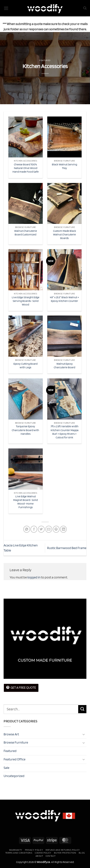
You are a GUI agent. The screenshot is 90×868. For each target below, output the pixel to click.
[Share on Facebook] (34, 529)
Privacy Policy (34, 850)
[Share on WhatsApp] (27, 529)
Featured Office (15, 759)
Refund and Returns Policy (63, 850)
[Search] (85, 8)
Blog (82, 853)
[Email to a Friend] (49, 529)
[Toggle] (84, 734)
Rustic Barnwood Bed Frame (67, 548)
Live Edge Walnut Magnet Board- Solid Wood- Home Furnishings (25, 502)
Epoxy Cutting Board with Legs (25, 366)
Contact (51, 856)
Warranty (16, 850)
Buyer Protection (65, 853)
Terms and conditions (19, 853)
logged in (34, 577)
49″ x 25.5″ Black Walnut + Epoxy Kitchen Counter (64, 299)
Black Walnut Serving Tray (64, 166)
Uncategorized (14, 776)
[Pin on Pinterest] (56, 529)
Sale (6, 768)
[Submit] (82, 709)
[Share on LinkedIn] (63, 529)
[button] (6, 8)
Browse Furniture (16, 742)
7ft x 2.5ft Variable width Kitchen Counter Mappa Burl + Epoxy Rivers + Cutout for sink (65, 432)
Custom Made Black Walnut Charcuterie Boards (65, 234)
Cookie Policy (43, 853)
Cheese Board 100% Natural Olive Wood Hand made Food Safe (26, 168)
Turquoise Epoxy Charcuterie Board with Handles (25, 430)
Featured (45, 60)
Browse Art (11, 734)
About (39, 856)
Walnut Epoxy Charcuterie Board (64, 366)
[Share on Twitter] (41, 529)
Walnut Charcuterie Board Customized (26, 233)
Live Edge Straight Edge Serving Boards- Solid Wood (26, 301)
